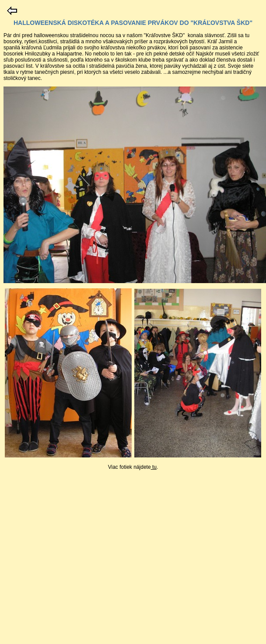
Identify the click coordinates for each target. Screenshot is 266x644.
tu (154, 467)
